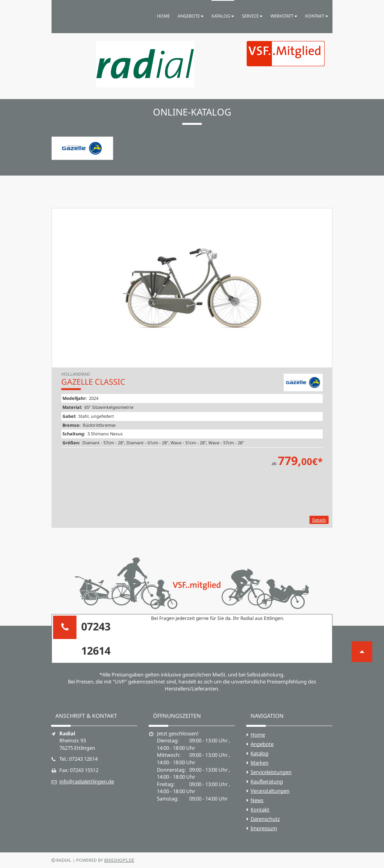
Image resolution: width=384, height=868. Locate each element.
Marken (260, 763)
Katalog (260, 753)
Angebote (262, 744)
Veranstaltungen (270, 791)
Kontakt (260, 809)
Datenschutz (265, 819)
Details (319, 520)
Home (163, 16)
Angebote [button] (191, 16)
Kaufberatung (267, 781)
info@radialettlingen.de (87, 781)
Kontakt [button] (317, 16)
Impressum (264, 828)
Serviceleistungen (271, 772)
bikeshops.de (119, 860)
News (257, 800)
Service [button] (252, 16)
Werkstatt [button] (284, 16)
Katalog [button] (223, 16)
